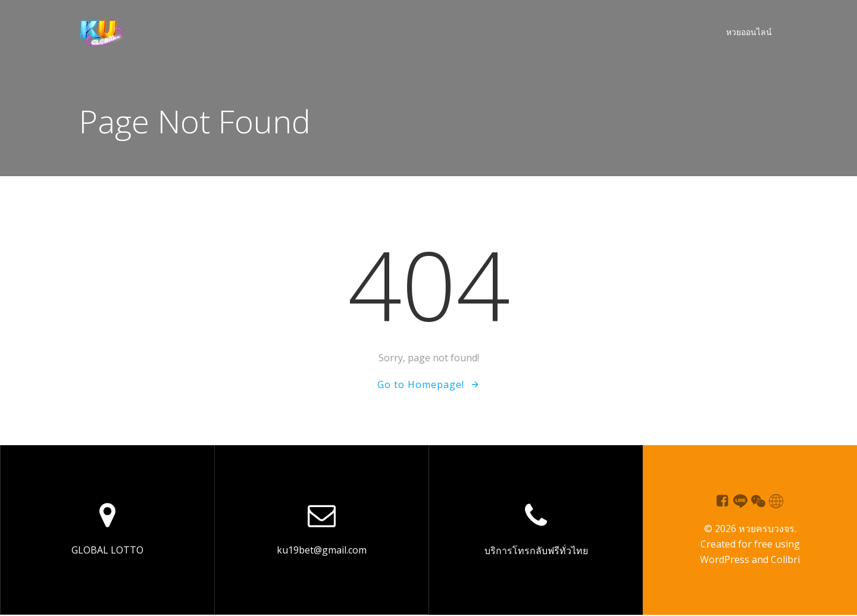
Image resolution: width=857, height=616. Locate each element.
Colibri (785, 561)
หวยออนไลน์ (748, 33)
